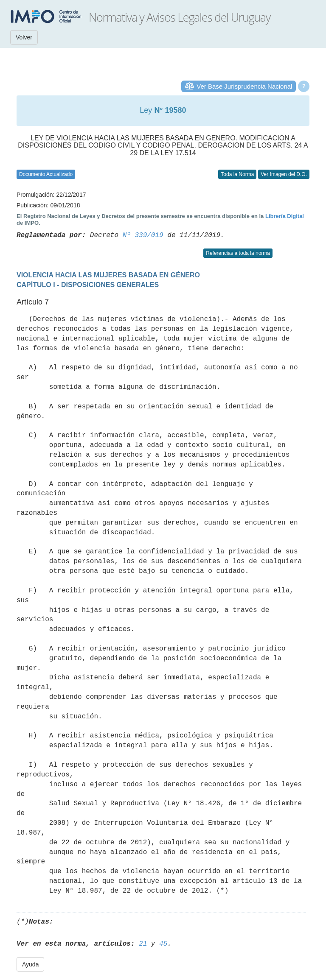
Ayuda (30, 964)
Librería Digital (285, 216)
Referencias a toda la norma (238, 253)
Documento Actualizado (46, 174)
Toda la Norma (237, 174)
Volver (24, 37)
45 (163, 944)
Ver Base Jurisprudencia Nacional (244, 86)
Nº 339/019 (143, 235)
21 (143, 944)
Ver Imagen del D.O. (284, 174)
